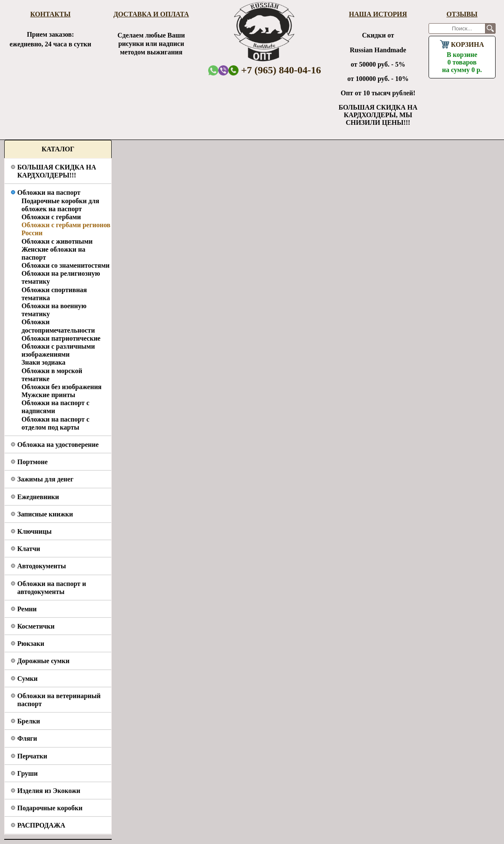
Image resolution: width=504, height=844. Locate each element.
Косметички (36, 626)
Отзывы (462, 14)
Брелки (29, 721)
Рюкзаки (31, 644)
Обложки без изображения (62, 387)
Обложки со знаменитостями (66, 265)
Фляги (27, 738)
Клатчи (29, 549)
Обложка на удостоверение (58, 445)
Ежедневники (38, 497)
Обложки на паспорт (49, 192)
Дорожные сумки (43, 661)
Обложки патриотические (61, 338)
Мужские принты (48, 395)
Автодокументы (42, 566)
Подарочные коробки (50, 808)
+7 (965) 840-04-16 (275, 70)
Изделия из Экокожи (49, 791)
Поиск (490, 28)
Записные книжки (45, 514)
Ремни (27, 609)
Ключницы (34, 531)
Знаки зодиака (43, 362)
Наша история (378, 14)
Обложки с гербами (51, 217)
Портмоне (32, 462)
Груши (28, 773)
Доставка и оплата (151, 14)
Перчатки (32, 756)
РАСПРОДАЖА (41, 825)
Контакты (51, 14)
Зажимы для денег (45, 479)
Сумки (27, 679)
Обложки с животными (57, 241)
